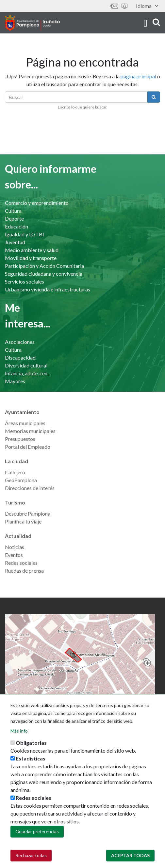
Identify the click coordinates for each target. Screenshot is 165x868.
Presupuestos (20, 439)
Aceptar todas (130, 859)
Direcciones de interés (30, 488)
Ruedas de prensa (24, 571)
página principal (138, 76)
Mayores (15, 381)
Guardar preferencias (37, 835)
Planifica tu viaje (23, 521)
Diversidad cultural (26, 365)
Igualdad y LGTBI (25, 234)
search (156, 22)
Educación (16, 226)
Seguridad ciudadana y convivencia (44, 274)
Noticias (15, 547)
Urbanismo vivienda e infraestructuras (48, 289)
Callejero (15, 472)
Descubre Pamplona (28, 513)
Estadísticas (31, 762)
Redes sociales (21, 563)
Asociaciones (20, 342)
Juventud (15, 242)
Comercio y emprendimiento (37, 203)
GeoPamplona (21, 480)
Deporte (14, 218)
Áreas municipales (25, 423)
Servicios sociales (25, 281)
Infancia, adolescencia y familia (28, 373)
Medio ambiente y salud (32, 250)
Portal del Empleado (28, 447)
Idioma (147, 6)
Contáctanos (114, 6)
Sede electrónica (124, 6)
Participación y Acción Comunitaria (44, 266)
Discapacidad (20, 357)
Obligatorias (31, 747)
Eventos (14, 555)
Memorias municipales (30, 431)
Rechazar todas (31, 859)
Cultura (13, 211)
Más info (19, 735)
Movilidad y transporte (31, 258)
